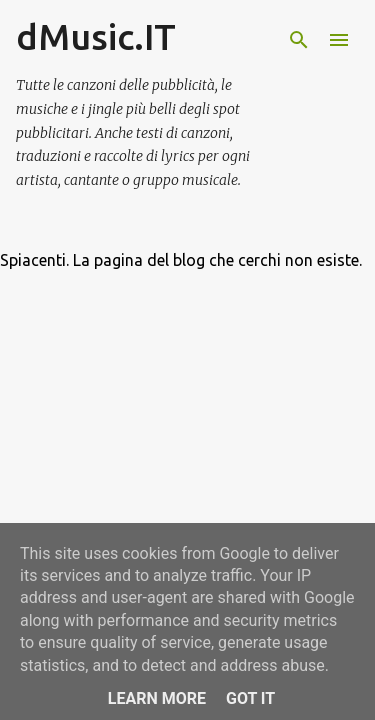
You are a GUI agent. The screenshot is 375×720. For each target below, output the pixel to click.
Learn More (157, 698)
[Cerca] (299, 40)
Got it (250, 698)
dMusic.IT (96, 36)
